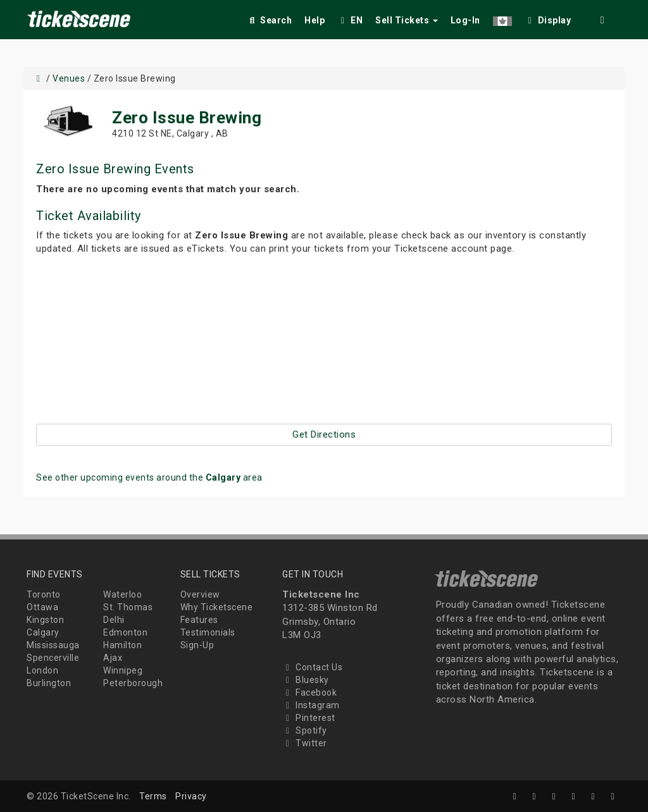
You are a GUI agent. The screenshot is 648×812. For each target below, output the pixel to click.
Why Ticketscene (217, 607)
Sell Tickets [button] (407, 20)
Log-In (465, 20)
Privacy (191, 796)
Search (269, 20)
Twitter (305, 743)
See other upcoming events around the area (149, 477)
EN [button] (350, 20)
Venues (69, 78)
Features (199, 620)
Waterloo (122, 594)
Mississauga (53, 645)
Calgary (43, 632)
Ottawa (42, 607)
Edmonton (125, 632)
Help (315, 20)
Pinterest (309, 718)
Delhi (114, 620)
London (42, 670)
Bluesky (306, 680)
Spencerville (53, 658)
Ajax (113, 658)
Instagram (311, 705)
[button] (502, 18)
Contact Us (312, 667)
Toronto (44, 594)
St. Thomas (128, 607)
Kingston (45, 620)
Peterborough (133, 683)
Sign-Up (197, 645)
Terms (153, 796)
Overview (200, 594)
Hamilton (122, 645)
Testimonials (208, 632)
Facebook (309, 692)
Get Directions (324, 434)
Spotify (305, 730)
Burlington (49, 683)
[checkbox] (548, 18)
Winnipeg (123, 670)
